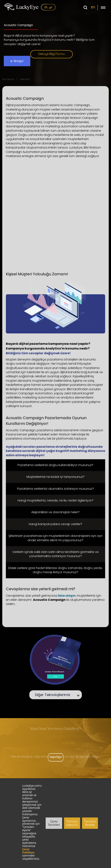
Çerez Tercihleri (54, 823)
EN (93, 8)
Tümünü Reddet (90, 823)
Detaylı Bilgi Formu (52, 54)
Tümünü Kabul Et (72, 823)
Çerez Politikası (28, 851)
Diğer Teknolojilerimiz (55, 695)
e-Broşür (17, 61)
